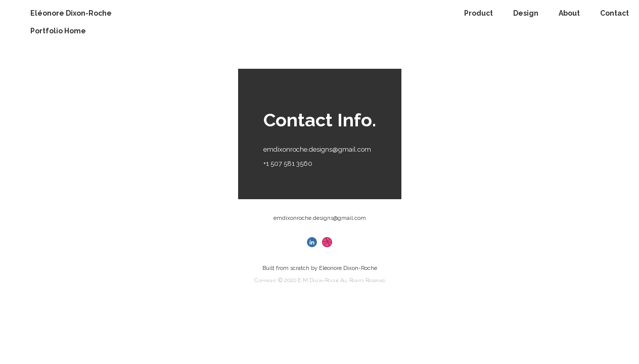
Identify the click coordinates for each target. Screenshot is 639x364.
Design (526, 13)
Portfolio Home (58, 31)
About (569, 13)
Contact (614, 13)
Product (478, 13)
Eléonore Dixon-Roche (71, 13)
